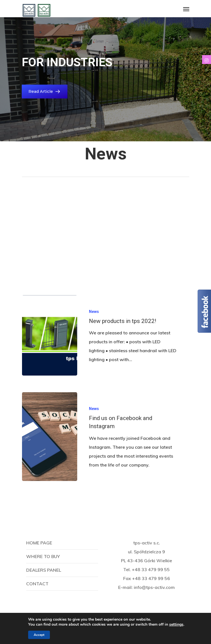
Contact (37, 584)
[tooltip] (207, 60)
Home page (39, 543)
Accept (39, 635)
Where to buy (43, 556)
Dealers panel (44, 570)
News (94, 312)
